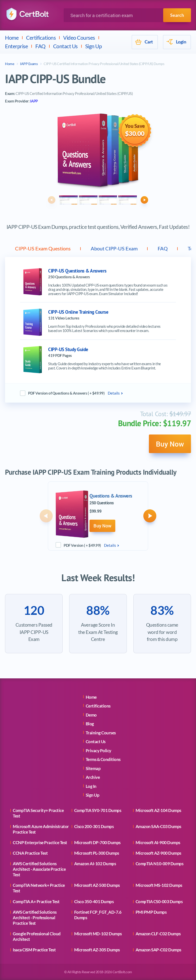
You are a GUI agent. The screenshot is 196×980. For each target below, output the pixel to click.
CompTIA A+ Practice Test (36, 902)
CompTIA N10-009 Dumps (160, 864)
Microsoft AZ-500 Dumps (97, 885)
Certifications (41, 38)
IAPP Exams (29, 64)
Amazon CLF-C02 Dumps (158, 934)
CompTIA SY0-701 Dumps (98, 810)
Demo (91, 715)
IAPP (34, 101)
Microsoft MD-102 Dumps (98, 934)
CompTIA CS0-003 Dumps (159, 902)
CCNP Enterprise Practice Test (40, 842)
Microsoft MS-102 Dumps (159, 885)
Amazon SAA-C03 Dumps (158, 826)
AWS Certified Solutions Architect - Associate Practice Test (39, 869)
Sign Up (94, 46)
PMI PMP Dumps (151, 912)
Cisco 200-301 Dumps (94, 826)
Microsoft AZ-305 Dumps (97, 950)
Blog (90, 724)
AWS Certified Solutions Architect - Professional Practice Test (35, 918)
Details (114, 393)
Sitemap (93, 768)
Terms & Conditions (103, 759)
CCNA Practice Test (30, 853)
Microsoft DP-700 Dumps (97, 842)
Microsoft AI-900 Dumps (158, 842)
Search (177, 15)
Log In (91, 786)
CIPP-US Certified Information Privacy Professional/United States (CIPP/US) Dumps (104, 64)
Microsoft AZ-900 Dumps (158, 853)
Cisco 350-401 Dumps (94, 902)
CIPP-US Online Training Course (78, 312)
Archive (93, 777)
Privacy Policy (99, 751)
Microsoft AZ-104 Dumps (158, 810)
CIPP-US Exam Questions (43, 248)
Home (12, 38)
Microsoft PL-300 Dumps (97, 853)
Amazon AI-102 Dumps (95, 864)
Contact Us (65, 46)
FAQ (40, 46)
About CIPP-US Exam (114, 248)
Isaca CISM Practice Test (34, 950)
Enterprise (16, 46)
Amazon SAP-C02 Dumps (158, 950)
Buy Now (170, 444)
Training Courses (101, 733)
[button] (52, 200)
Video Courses (79, 38)
